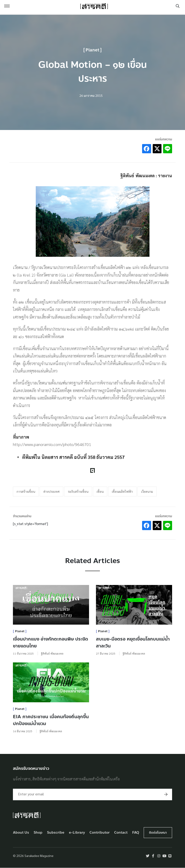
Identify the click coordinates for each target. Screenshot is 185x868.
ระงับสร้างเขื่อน (78, 491)
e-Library (77, 833)
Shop (38, 833)
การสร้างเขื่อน (26, 491)
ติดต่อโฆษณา (158, 833)
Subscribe (56, 833)
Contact (121, 833)
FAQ (136, 833)
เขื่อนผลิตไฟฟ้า (122, 491)
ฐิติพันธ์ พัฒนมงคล (52, 653)
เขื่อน (100, 491)
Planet (92, 50)
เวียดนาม (147, 491)
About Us (21, 833)
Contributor (100, 833)
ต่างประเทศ (51, 491)
